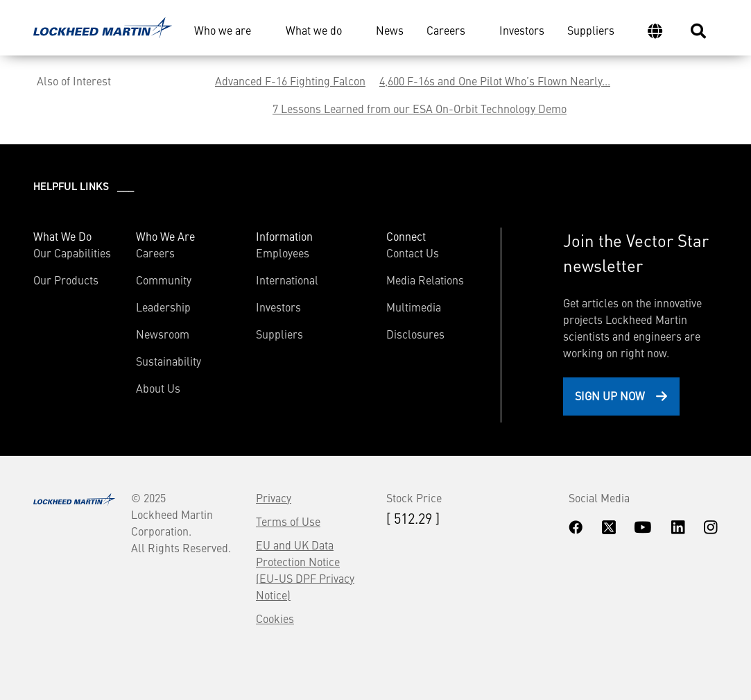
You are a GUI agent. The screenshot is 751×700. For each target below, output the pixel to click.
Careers (446, 30)
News (390, 30)
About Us (158, 388)
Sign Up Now (610, 395)
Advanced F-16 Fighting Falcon (290, 80)
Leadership (163, 307)
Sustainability (169, 361)
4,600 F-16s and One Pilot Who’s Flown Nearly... (495, 80)
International (287, 280)
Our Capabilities (72, 253)
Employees (283, 253)
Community (164, 280)
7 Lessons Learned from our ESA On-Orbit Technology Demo (420, 108)
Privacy (274, 497)
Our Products (66, 280)
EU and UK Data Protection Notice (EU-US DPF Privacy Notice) (305, 570)
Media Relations (425, 280)
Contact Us (413, 253)
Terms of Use (288, 521)
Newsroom (163, 334)
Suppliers (591, 30)
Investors (522, 30)
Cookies (275, 618)
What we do (314, 30)
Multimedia (414, 307)
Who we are (223, 30)
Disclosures (415, 334)
